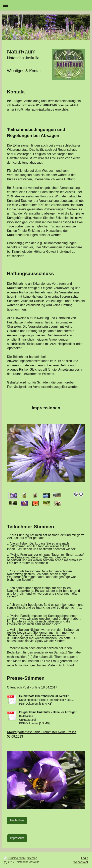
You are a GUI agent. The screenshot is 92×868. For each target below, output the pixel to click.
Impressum (17, 838)
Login (85, 858)
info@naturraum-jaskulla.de (35, 109)
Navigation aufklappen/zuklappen (46, 5)
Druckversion (15, 858)
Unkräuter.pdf (28, 720)
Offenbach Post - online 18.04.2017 (32, 687)
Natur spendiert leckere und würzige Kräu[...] (47, 700)
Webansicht (81, 862)
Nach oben (17, 820)
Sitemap (32, 858)
